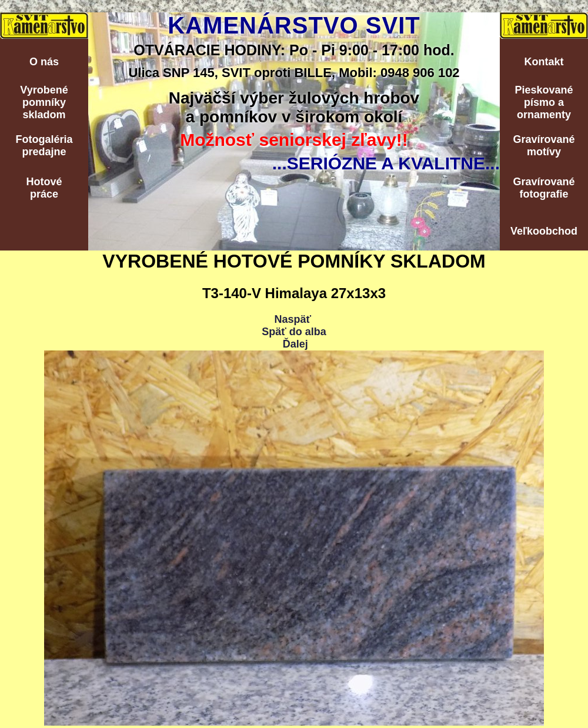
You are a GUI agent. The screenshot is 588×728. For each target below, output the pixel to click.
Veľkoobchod (544, 231)
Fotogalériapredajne (44, 146)
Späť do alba (294, 332)
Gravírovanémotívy (544, 146)
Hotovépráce (44, 188)
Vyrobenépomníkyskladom (44, 102)
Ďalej (295, 344)
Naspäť (293, 319)
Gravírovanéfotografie (544, 188)
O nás (44, 62)
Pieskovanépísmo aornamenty (544, 102)
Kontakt (544, 62)
